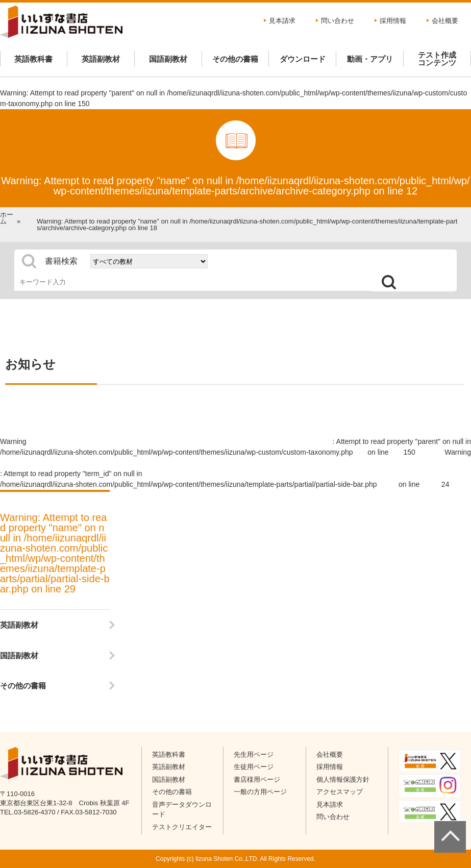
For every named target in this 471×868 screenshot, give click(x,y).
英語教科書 (33, 59)
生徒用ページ (254, 767)
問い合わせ (338, 21)
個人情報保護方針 (343, 779)
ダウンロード (303, 59)
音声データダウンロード (182, 810)
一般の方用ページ (260, 792)
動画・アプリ (370, 59)
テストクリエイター (182, 827)
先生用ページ (254, 754)
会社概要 (445, 21)
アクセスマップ (340, 792)
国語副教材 (168, 59)
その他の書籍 (235, 59)
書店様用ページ (257, 779)
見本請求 (282, 21)
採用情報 (393, 21)
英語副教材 (101, 59)
